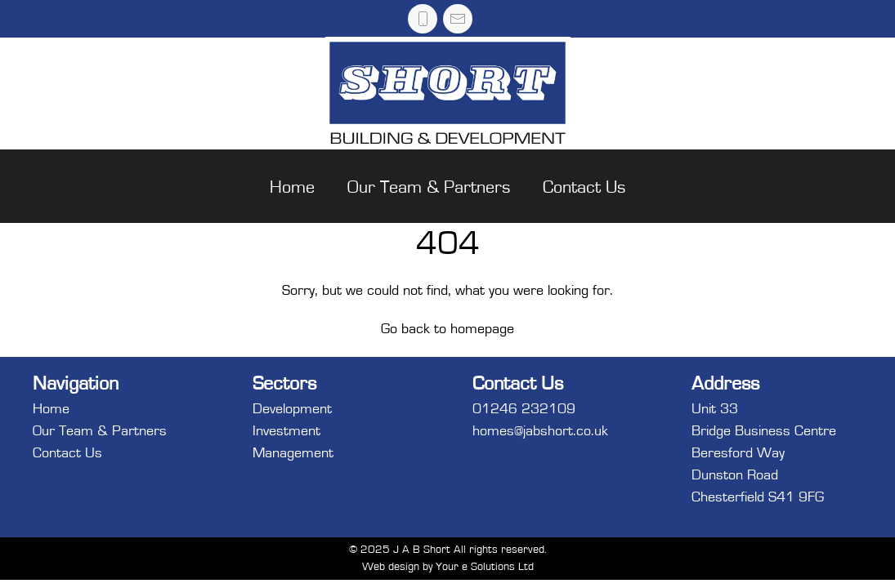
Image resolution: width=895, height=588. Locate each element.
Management (293, 453)
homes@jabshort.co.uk (540, 431)
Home (292, 187)
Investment (286, 431)
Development (292, 409)
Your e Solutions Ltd (485, 567)
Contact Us (584, 187)
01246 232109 (524, 409)
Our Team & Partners (429, 187)
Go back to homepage (447, 329)
